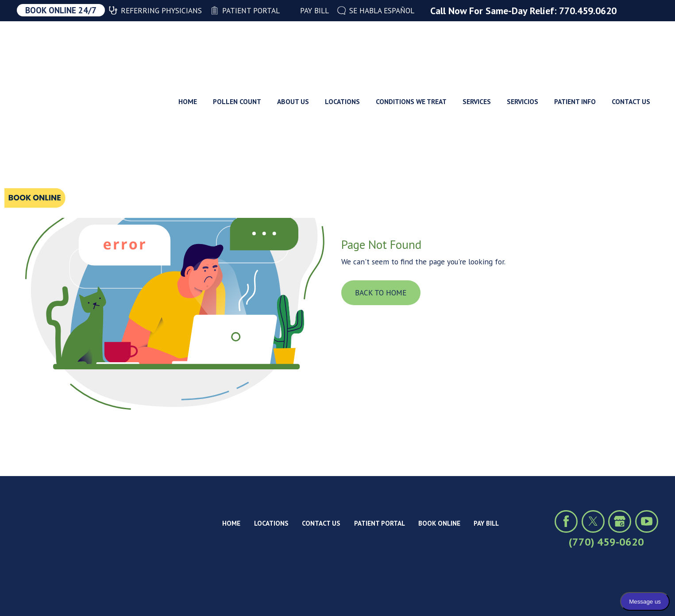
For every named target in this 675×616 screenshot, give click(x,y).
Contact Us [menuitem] (631, 48)
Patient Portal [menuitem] (245, 10)
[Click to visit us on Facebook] (566, 522)
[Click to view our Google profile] (620, 522)
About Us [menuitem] (293, 48)
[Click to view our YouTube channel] (647, 522)
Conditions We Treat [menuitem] (411, 48)
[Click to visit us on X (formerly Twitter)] (593, 522)
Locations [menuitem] (342, 48)
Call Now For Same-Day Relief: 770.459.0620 (523, 11)
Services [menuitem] (477, 48)
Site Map (143, 594)
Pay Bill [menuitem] (309, 10)
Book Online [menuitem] (439, 523)
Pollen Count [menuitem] (237, 48)
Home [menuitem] (188, 48)
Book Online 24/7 (61, 10)
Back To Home (381, 293)
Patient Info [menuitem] (575, 48)
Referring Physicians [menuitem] (155, 10)
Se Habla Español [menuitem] (376, 10)
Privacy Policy (96, 594)
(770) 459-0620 (606, 542)
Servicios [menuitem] (523, 48)
